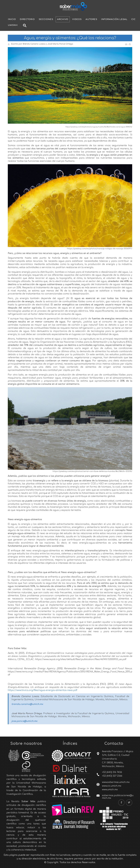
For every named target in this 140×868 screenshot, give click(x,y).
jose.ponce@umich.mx (24, 721)
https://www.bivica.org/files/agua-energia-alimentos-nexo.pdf (43, 690)
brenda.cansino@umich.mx (27, 704)
